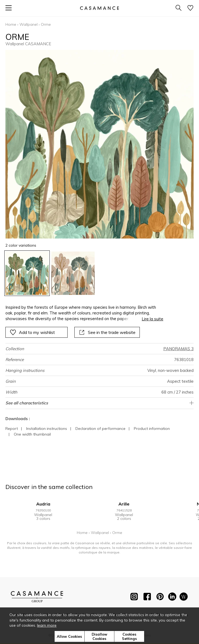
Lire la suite (152, 319)
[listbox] (99, 273)
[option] (27, 273)
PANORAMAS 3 (178, 349)
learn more (47, 625)
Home (11, 24)
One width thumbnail (32, 434)
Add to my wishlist (32, 332)
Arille (124, 504)
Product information (152, 429)
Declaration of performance (100, 429)
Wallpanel (29, 24)
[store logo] (99, 8)
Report (12, 429)
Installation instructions (47, 429)
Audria (43, 504)
